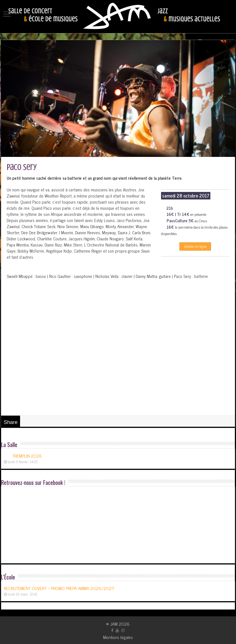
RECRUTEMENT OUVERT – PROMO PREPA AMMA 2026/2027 (59, 588)
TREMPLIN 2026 (27, 456)
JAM (114, 624)
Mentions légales (118, 637)
